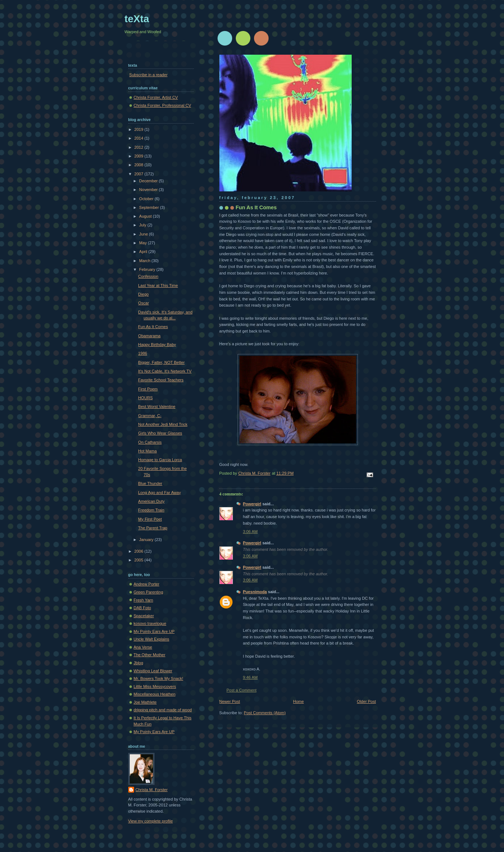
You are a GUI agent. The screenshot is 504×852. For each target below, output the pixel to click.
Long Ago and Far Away (159, 493)
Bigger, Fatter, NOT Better (161, 362)
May (144, 243)
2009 (140, 156)
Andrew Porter (147, 584)
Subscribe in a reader (149, 75)
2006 (140, 551)
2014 (140, 138)
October (147, 199)
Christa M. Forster (152, 790)
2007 (140, 174)
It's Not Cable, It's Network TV (165, 371)
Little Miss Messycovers (155, 686)
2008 (140, 165)
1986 (143, 353)
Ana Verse (143, 647)
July (143, 225)
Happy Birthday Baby (157, 345)
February (148, 269)
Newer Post (230, 701)
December (149, 181)
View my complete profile (151, 821)
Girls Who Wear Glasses (160, 433)
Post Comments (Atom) (265, 713)
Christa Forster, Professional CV (163, 105)
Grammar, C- (150, 416)
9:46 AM (251, 677)
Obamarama (149, 336)
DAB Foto (142, 608)
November (149, 190)
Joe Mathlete (145, 702)
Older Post (366, 701)
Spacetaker (144, 616)
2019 (140, 129)
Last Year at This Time (158, 285)
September (150, 207)
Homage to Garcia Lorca (160, 460)
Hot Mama (147, 451)
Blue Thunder (150, 483)
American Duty (151, 501)
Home (298, 701)
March (145, 261)
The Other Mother (150, 655)
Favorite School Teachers (161, 380)
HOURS (145, 398)
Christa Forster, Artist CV (156, 97)
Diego (143, 294)
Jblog (138, 663)
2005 (140, 560)
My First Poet (150, 519)
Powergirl (252, 504)
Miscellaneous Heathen (155, 694)
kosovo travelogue (150, 623)
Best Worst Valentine (157, 406)
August (146, 216)
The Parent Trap (153, 528)
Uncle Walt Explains (152, 639)
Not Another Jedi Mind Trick (163, 424)
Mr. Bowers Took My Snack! (159, 678)
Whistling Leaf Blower (153, 671)
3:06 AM (251, 532)
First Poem (148, 389)
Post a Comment (242, 690)
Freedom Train (151, 510)
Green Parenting (149, 592)
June (144, 234)
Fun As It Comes (153, 327)
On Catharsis (150, 442)
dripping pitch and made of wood (163, 710)
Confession (148, 276)
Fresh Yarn (144, 600)
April (144, 252)
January (147, 540)
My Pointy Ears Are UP (154, 631)
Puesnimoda (255, 592)
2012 (140, 147)
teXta (137, 19)
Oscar (143, 303)
